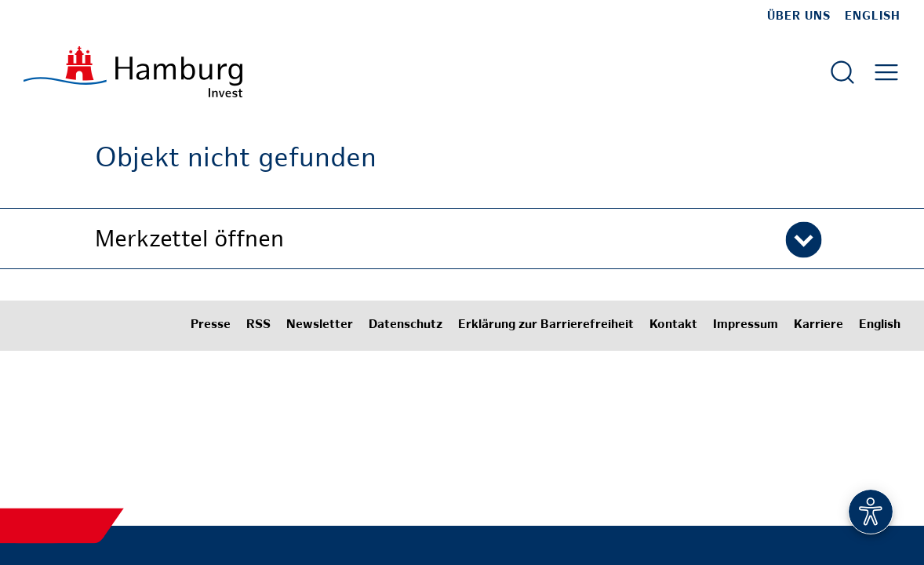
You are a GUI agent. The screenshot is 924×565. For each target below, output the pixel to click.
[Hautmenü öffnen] (886, 72)
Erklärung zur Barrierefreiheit (546, 325)
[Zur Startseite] (133, 72)
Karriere (819, 325)
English (873, 16)
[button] (462, 239)
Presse (211, 325)
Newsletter (320, 325)
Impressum (746, 325)
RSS (258, 325)
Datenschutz (406, 325)
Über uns (799, 16)
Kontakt (673, 325)
